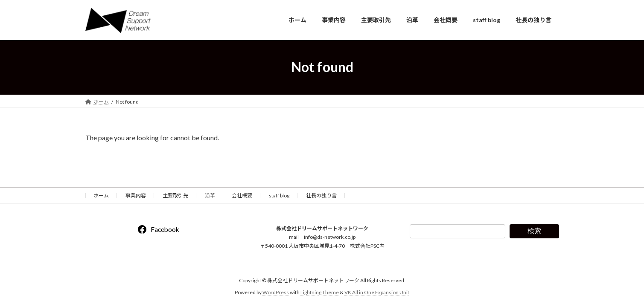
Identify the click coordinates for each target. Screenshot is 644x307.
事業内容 (136, 195)
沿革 (210, 195)
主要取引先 (175, 195)
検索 (534, 231)
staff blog (279, 195)
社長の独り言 (321, 195)
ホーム (101, 195)
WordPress (276, 292)
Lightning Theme (320, 292)
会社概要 (242, 195)
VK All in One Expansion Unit (377, 292)
